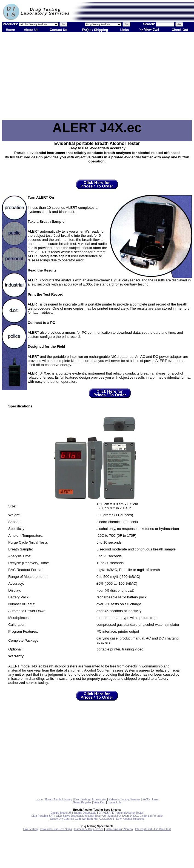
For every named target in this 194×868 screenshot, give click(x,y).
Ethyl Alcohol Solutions (130, 819)
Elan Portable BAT (43, 816)
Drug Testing (82, 799)
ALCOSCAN (106, 819)
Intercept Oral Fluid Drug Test (153, 829)
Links (125, 30)
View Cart (149, 30)
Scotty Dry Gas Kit (61, 819)
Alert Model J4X (112, 816)
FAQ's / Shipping (95, 30)
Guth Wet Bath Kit (86, 819)
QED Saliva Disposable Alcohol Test (78, 816)
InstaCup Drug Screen (119, 829)
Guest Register (82, 802)
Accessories (99, 799)
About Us (31, 30)
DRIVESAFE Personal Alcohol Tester (121, 813)
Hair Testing (31, 829)
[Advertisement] (97, 76)
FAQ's (146, 799)
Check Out (180, 30)
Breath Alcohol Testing (59, 799)
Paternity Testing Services (125, 799)
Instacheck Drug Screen (89, 829)
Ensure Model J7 (61, 813)
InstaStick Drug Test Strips (56, 829)
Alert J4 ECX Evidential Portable (143, 816)
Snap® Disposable (85, 813)
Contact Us (59, 30)
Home (10, 30)
